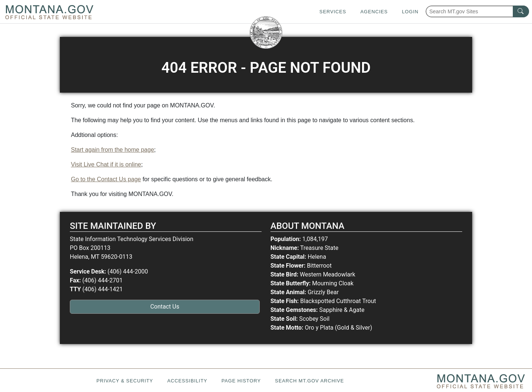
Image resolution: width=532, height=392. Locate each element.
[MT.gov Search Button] (521, 11)
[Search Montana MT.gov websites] (477, 11)
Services (333, 12)
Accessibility (187, 381)
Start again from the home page (112, 150)
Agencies (374, 12)
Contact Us (165, 307)
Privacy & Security (125, 381)
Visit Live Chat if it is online (106, 164)
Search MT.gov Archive (309, 381)
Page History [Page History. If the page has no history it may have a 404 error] (241, 381)
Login (410, 12)
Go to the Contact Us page (106, 179)
